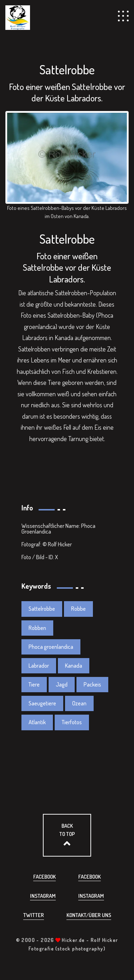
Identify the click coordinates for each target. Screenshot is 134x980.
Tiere (34, 684)
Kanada (74, 666)
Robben (37, 628)
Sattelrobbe (42, 609)
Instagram (43, 896)
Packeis (92, 684)
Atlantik (37, 722)
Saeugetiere (42, 703)
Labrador (39, 666)
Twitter (34, 915)
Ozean (79, 703)
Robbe (78, 609)
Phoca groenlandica (51, 647)
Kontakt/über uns (89, 915)
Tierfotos (72, 722)
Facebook (44, 877)
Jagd (62, 684)
